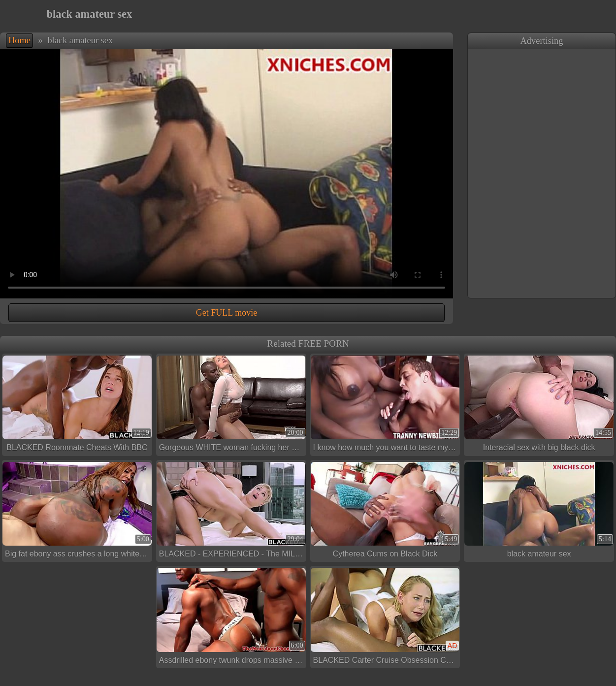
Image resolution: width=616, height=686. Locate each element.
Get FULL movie (227, 313)
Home (19, 40)
